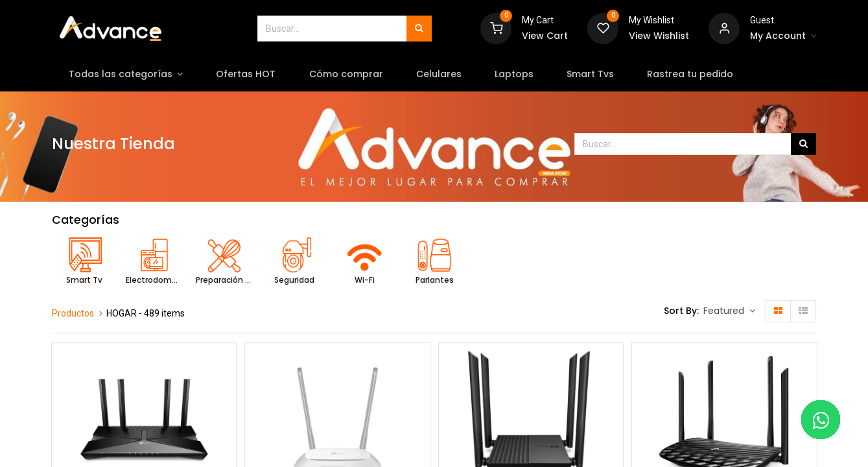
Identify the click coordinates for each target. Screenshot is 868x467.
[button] (729, 311)
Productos (73, 313)
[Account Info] (783, 36)
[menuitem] (246, 75)
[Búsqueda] (419, 29)
